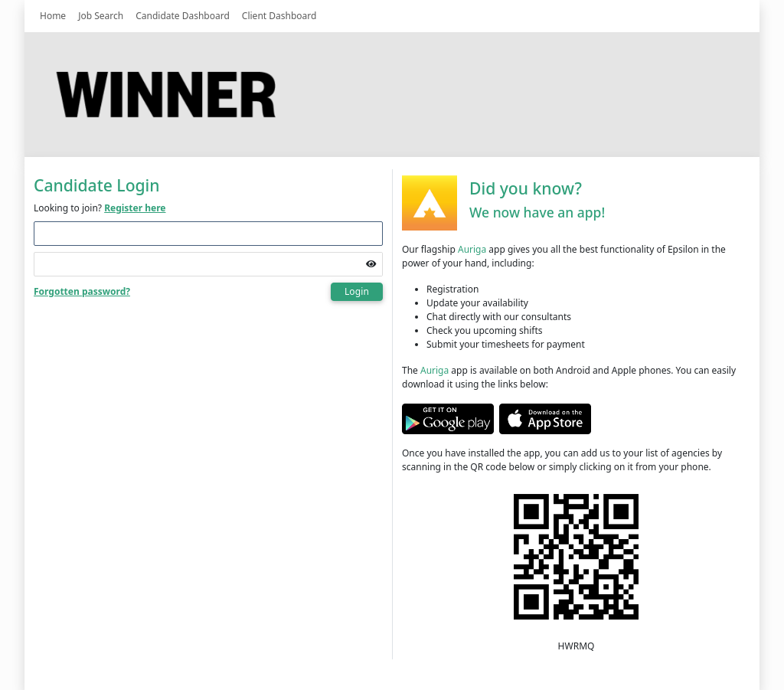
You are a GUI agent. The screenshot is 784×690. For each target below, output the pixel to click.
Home (53, 16)
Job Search (101, 16)
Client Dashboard (279, 16)
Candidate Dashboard (183, 16)
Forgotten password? (82, 291)
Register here (135, 208)
